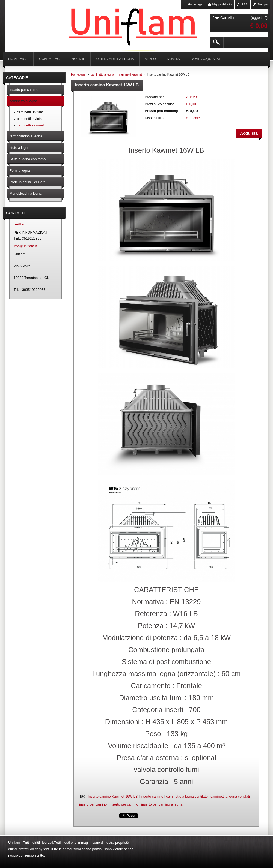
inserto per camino (124, 804)
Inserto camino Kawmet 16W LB (113, 796)
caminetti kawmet (130, 74)
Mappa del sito (222, 4)
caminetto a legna (102, 74)
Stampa (262, 4)
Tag (82, 796)
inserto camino (152, 796)
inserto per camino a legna (162, 804)
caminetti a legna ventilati (230, 796)
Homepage (78, 74)
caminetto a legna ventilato (187, 796)
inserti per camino (93, 804)
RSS (244, 4)
